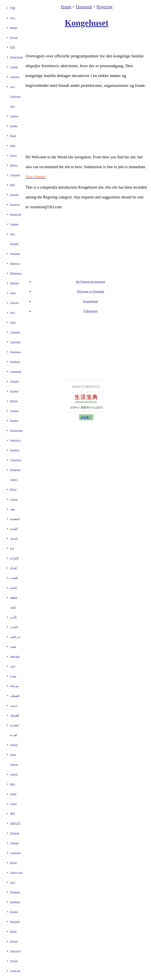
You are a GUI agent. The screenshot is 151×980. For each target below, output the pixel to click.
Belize (13, 489)
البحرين (14, 627)
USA (13, 18)
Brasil (13, 136)
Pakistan (14, 283)
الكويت (14, 529)
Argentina (15, 175)
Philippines (16, 273)
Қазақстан (16, 214)
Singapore (15, 254)
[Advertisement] (87, 40)
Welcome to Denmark (90, 291)
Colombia (15, 332)
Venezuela (15, 342)
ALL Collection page (15, 96)
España (14, 126)
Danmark (15, 922)
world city (15, 971)
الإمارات (14, 558)
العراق (13, 568)
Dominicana (16, 430)
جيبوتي (14, 705)
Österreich (15, 951)
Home (66, 7)
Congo (13, 804)
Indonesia (15, 902)
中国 (13, 8)
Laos (12, 882)
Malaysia (15, 263)
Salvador (15, 381)
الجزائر (14, 538)
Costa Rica (16, 460)
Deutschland (16, 57)
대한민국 (15, 823)
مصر (12, 509)
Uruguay (15, 411)
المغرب (14, 578)
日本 (13, 47)
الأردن (13, 617)
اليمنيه (13, 588)
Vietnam (14, 843)
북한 (13, 813)
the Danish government (91, 282)
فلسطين (15, 696)
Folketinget (91, 311)
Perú (12, 312)
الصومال (15, 715)
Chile (13, 322)
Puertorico (15, 440)
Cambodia (15, 853)
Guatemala (16, 371)
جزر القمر (15, 637)
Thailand (15, 833)
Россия (14, 37)
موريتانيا (14, 686)
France (13, 155)
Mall (12, 185)
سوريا (13, 676)
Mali (12, 784)
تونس (13, 646)
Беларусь (15, 204)
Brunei (13, 863)
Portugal (14, 195)
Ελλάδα (14, 912)
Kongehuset (87, 23)
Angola (14, 774)
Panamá (14, 421)
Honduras (15, 362)
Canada (14, 67)
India (13, 145)
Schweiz (14, 303)
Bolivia (14, 401)
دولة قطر (15, 656)
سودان (14, 499)
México (14, 165)
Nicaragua (15, 352)
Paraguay (15, 450)
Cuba (13, 293)
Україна (14, 224)
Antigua (14, 116)
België (13, 931)
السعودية (15, 519)
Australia (15, 77)
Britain (14, 28)
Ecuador (14, 391)
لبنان (13, 666)
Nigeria (14, 745)
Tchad (13, 794)
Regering (105, 7)
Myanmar (15, 892)
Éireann (14, 941)
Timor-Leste (16, 872)
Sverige (14, 961)
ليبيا (12, 548)
